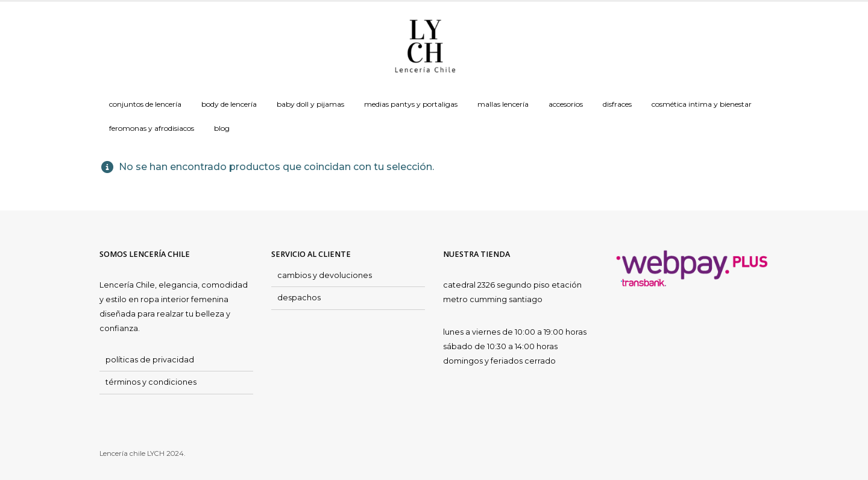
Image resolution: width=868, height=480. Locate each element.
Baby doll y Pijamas (310, 104)
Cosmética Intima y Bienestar (702, 104)
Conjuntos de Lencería (145, 104)
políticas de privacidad (150, 360)
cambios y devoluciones (325, 275)
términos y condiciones (151, 382)
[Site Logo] (425, 47)
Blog (222, 128)
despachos (299, 298)
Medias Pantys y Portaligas (411, 104)
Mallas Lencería (503, 104)
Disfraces (617, 104)
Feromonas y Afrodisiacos (152, 128)
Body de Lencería (229, 104)
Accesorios (566, 104)
